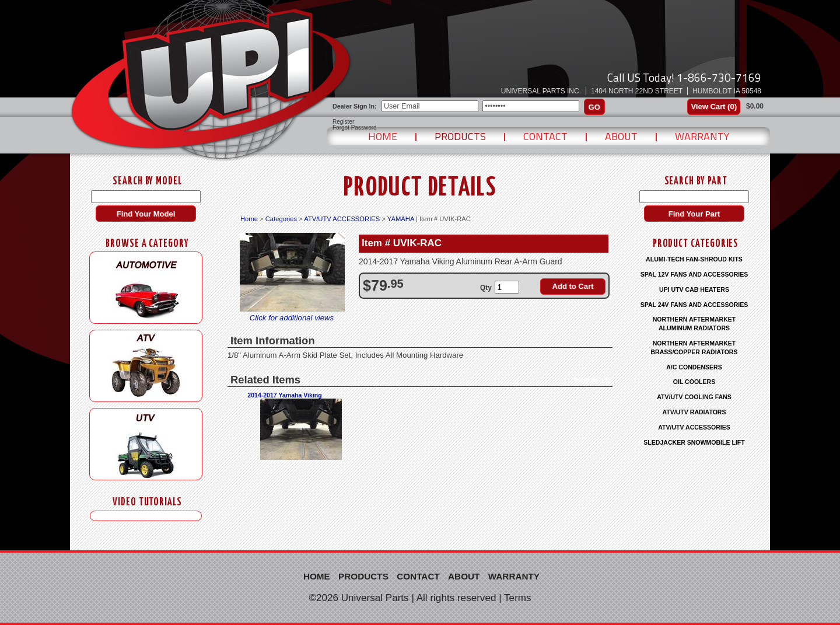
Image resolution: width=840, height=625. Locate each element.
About (621, 136)
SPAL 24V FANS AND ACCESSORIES (694, 305)
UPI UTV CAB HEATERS (694, 289)
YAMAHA (401, 219)
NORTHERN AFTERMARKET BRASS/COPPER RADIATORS (694, 348)
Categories (281, 219)
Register (343, 122)
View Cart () (714, 107)
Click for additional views (292, 318)
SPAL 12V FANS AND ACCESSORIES (694, 274)
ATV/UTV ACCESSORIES (342, 219)
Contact (545, 136)
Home (383, 136)
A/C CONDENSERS (694, 367)
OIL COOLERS (694, 382)
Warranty (702, 136)
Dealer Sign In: (355, 106)
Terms (518, 598)
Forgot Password (355, 128)
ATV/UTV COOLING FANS (694, 397)
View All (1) (592, 380)
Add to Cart (573, 286)
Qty (486, 288)
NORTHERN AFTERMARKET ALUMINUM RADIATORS (694, 324)
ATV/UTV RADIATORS (694, 412)
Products (460, 136)
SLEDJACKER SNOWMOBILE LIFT (694, 442)
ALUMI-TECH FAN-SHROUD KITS (694, 259)
